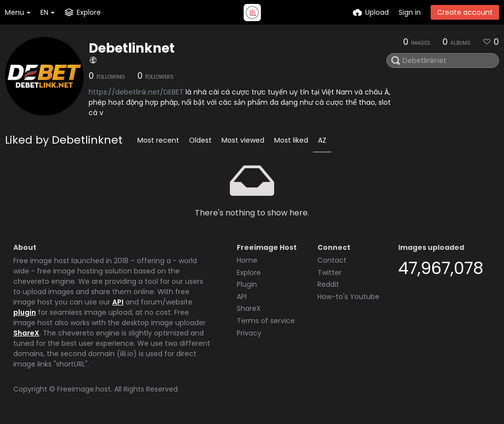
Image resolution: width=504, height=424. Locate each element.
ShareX (26, 333)
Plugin (247, 284)
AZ (322, 140)
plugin (25, 312)
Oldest (200, 140)
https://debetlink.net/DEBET (136, 92)
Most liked (291, 140)
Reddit (328, 284)
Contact (332, 260)
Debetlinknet (132, 48)
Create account (465, 12)
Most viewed (243, 140)
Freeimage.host (84, 389)
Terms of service (266, 321)
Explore (249, 273)
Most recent (158, 140)
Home (247, 260)
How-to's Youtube (348, 297)
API (118, 302)
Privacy (249, 333)
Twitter (330, 273)
